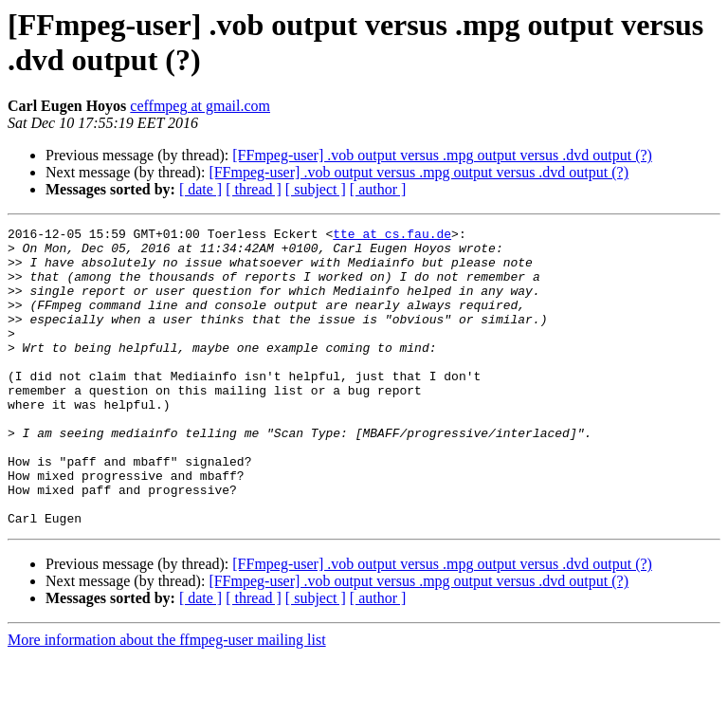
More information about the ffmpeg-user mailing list (167, 699)
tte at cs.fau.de (392, 236)
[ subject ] (316, 189)
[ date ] (200, 189)
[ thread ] (254, 189)
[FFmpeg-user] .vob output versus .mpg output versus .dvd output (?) (442, 155)
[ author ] (378, 189)
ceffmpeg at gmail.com (200, 106)
